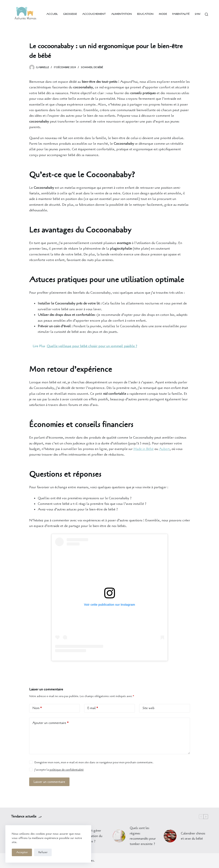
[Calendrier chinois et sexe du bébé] (170, 836)
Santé (199, 14)
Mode (163, 14)
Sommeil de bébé (92, 67)
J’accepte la (59, 770)
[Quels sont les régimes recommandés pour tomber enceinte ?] (119, 836)
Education (145, 14)
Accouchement (94, 14)
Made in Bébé (143, 449)
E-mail (93, 708)
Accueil (52, 14)
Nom (37, 708)
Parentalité (181, 14)
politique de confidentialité (67, 770)
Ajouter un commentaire (51, 723)
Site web (148, 708)
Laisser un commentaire (49, 782)
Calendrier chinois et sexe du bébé (193, 836)
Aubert (164, 449)
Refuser (43, 852)
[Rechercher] (206, 14)
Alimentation (121, 14)
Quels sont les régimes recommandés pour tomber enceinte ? (143, 836)
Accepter (22, 852)
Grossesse (70, 14)
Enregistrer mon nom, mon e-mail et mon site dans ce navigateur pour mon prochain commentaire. (94, 762)
